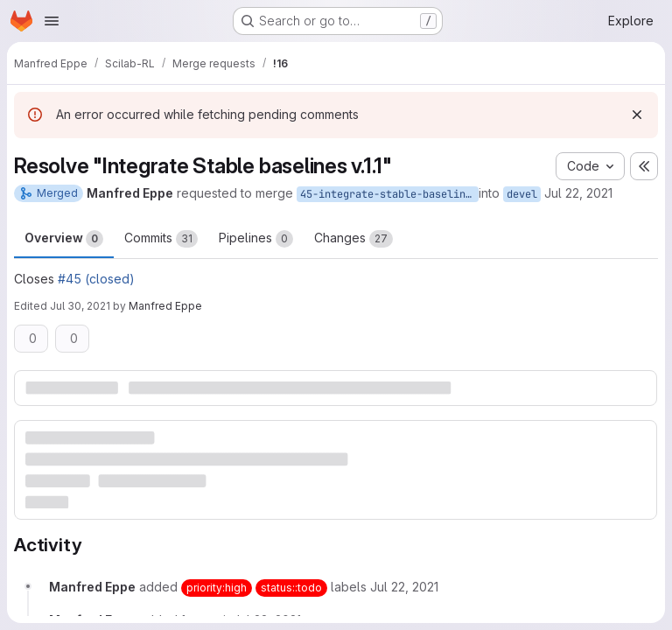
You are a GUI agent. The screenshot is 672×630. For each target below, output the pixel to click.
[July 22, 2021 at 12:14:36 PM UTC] (404, 587)
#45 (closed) (96, 279)
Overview (64, 239)
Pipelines (256, 239)
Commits (161, 239)
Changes (353, 239)
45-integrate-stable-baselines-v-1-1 (389, 194)
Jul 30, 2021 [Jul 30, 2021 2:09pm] (80, 306)
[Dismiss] (637, 115)
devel (522, 194)
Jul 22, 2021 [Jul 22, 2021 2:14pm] (578, 193)
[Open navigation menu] (52, 21)
